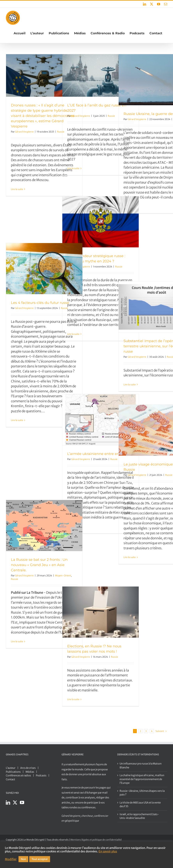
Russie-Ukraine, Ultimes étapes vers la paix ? (142, 793)
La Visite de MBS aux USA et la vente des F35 (140, 805)
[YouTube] (22, 803)
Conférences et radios (18, 776)
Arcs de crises (28, 768)
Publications (13, 772)
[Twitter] (15, 803)
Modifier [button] (11, 859)
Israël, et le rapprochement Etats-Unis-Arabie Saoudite (139, 816)
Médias (30, 772)
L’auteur (11, 768)
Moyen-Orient (63, 576)
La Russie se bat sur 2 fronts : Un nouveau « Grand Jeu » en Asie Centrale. (39, 565)
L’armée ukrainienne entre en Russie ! (100, 454)
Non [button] (23, 859)
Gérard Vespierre (24, 132)
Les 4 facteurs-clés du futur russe (40, 303)
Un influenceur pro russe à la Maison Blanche (141, 766)
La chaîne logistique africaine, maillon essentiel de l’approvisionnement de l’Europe (142, 779)
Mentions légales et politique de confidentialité (96, 840)
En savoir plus (108, 851)
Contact (10, 779)
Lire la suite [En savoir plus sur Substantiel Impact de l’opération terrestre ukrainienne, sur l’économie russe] (130, 384)
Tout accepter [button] (40, 859)
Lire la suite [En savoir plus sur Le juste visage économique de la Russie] (130, 557)
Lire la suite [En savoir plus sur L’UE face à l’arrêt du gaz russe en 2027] (73, 168)
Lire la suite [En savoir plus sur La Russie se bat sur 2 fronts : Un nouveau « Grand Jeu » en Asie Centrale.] (17, 641)
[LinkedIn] (8, 803)
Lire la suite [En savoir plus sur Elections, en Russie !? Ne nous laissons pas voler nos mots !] (73, 699)
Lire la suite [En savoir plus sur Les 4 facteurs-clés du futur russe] (17, 420)
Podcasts (41, 776)
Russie (111, 116)
